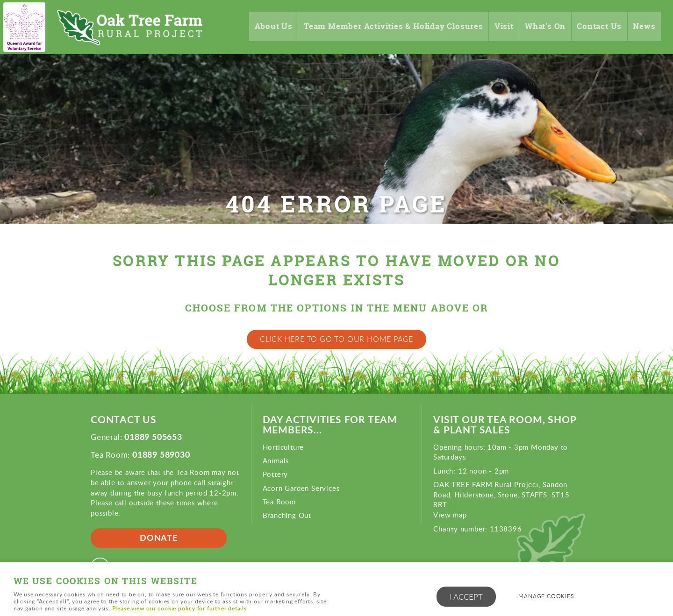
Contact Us (597, 27)
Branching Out (287, 515)
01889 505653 (153, 437)
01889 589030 (161, 454)
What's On (540, 27)
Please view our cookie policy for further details (179, 608)
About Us (251, 27)
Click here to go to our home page (336, 339)
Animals (276, 460)
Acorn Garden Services (301, 488)
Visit (497, 27)
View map (450, 515)
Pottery (276, 474)
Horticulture (283, 447)
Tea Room (279, 502)
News (644, 27)
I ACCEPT (466, 597)
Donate (159, 538)
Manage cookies (548, 597)
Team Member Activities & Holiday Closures (379, 27)
